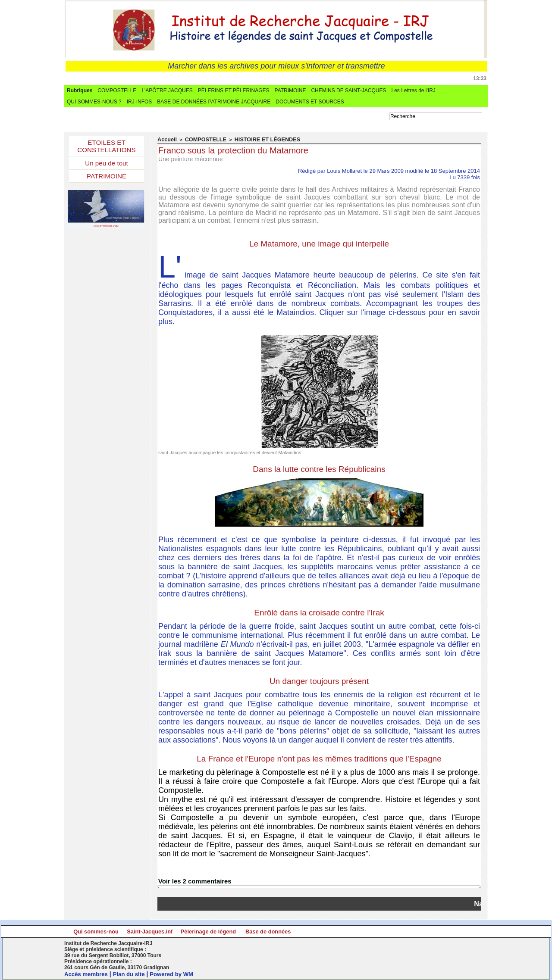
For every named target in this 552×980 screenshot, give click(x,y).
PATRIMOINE (290, 91)
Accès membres (87, 974)
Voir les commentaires (193, 881)
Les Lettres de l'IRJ (413, 91)
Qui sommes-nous (117, 931)
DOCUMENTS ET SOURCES (310, 102)
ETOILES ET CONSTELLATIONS (107, 147)
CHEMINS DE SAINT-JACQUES (348, 91)
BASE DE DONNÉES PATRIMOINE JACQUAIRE (214, 102)
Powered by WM (177, 974)
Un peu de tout (107, 165)
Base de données (432, 931)
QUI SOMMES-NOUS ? (94, 102)
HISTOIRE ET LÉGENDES (255, 140)
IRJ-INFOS (140, 102)
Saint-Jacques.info (222, 931)
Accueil (166, 140)
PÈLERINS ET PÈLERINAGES (234, 91)
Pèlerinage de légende (328, 931)
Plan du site (133, 974)
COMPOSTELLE (117, 91)
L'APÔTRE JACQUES (167, 91)
